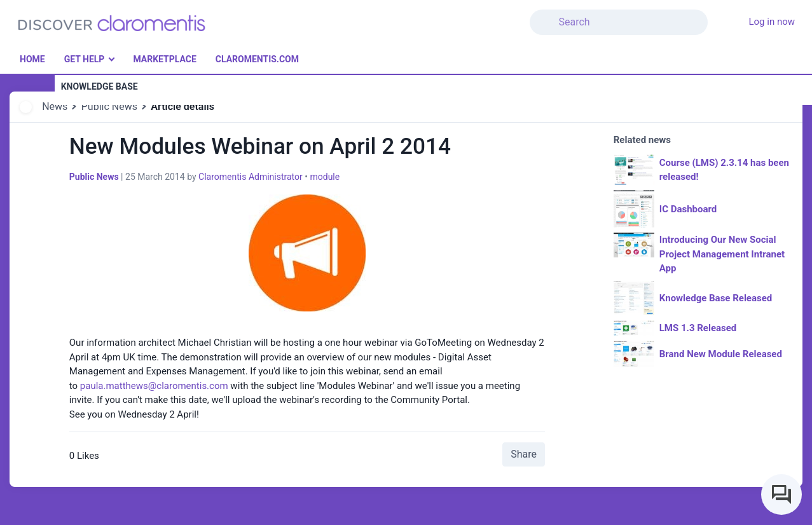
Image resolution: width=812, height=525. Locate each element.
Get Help (85, 59)
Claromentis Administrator (251, 177)
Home (32, 59)
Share (524, 454)
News (55, 106)
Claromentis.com (257, 59)
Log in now (772, 22)
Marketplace (164, 59)
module (325, 177)
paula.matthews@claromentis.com (154, 386)
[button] (715, 15)
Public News (109, 106)
